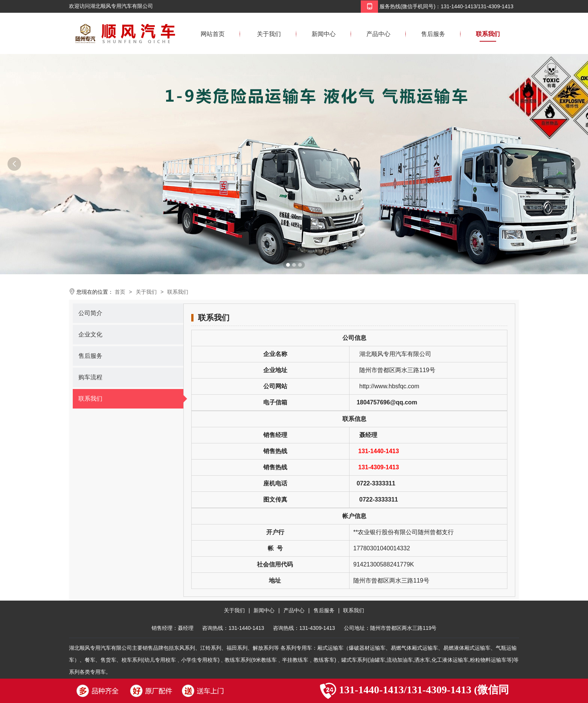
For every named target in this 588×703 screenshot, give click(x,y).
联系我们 (488, 34)
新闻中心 (324, 34)
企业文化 (90, 334)
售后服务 (433, 34)
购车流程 (90, 377)
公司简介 (90, 313)
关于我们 (269, 34)
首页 (120, 292)
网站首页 (213, 34)
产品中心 (378, 34)
